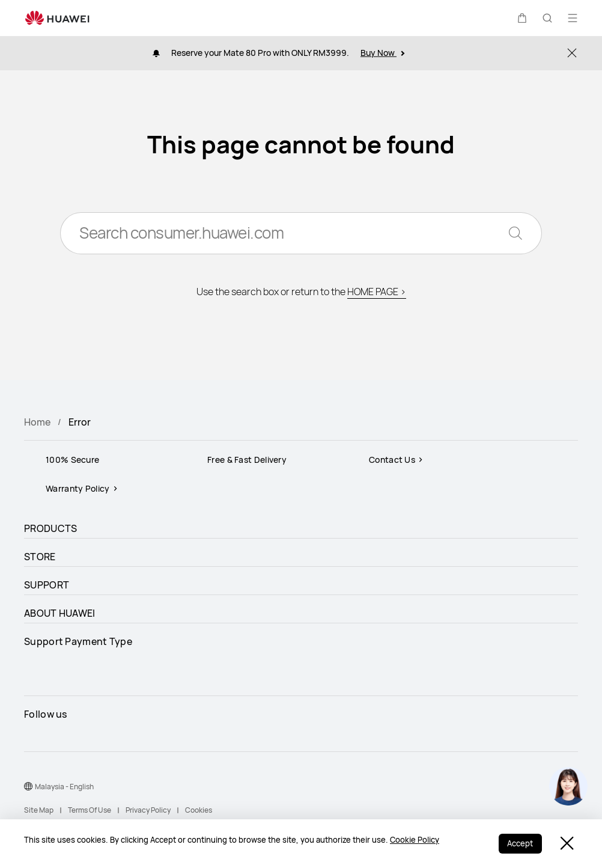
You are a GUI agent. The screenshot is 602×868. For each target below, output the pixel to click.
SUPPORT (47, 585)
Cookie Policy (415, 840)
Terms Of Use (90, 810)
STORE (40, 557)
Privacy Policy (148, 810)
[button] (522, 18)
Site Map (39, 810)
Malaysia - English (64, 787)
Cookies (199, 810)
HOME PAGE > (377, 293)
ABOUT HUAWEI (60, 613)
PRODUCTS (50, 528)
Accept (519, 844)
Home (37, 422)
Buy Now (382, 53)
